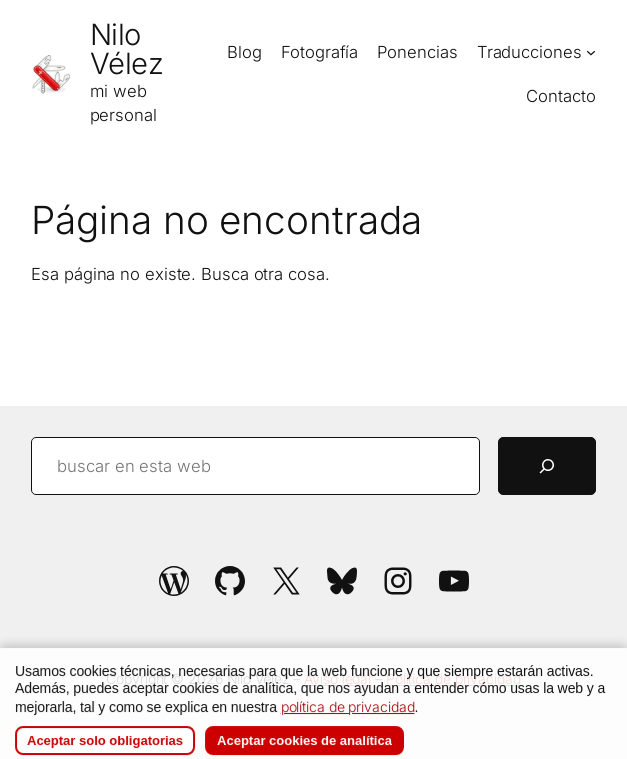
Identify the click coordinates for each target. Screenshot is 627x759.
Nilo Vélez (127, 49)
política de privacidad (348, 723)
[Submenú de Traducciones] (591, 52)
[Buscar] (547, 466)
